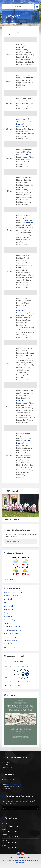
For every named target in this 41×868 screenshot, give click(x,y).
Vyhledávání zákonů (10, 641)
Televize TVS (8, 623)
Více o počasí (9, 579)
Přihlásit (30, 857)
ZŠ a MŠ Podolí (9, 599)
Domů (6, 21)
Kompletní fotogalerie (12, 520)
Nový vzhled (23, 863)
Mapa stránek (21, 857)
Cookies (17, 861)
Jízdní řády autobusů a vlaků (13, 630)
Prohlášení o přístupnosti (27, 861)
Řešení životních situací (11, 634)
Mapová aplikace (9, 647)
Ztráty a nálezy (9, 613)
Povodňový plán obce (11, 596)
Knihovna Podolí (9, 606)
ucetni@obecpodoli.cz (14, 784)
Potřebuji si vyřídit (10, 637)
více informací (28, 78)
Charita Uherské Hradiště (12, 627)
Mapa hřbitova (8, 602)
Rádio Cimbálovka (10, 644)
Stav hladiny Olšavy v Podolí (13, 592)
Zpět (11, 21)
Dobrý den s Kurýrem (11, 620)
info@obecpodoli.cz (13, 782)
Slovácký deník (9, 616)
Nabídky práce (9, 609)
